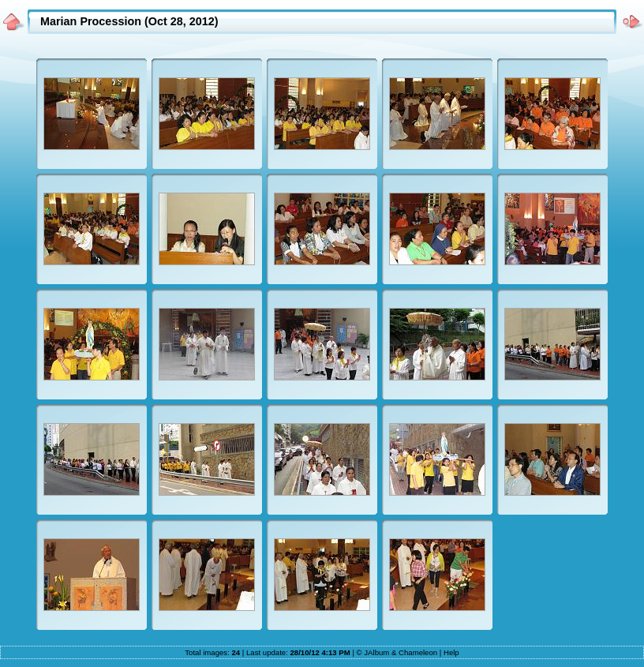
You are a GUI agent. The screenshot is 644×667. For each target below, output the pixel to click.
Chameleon (418, 652)
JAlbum (376, 652)
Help (451, 652)
